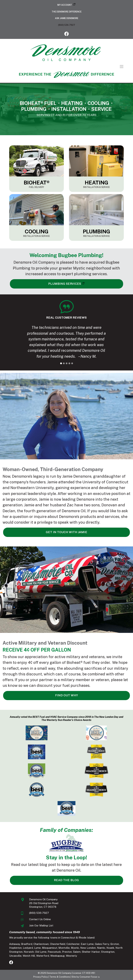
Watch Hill (29, 956)
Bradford (27, 944)
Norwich (29, 952)
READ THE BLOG (66, 880)
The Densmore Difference (67, 12)
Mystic (75, 948)
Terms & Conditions (60, 977)
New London (88, 948)
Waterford (43, 956)
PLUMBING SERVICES (65, 284)
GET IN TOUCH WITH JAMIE (66, 532)
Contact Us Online (40, 919)
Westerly (71, 956)
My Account (65, 5)
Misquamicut (50, 948)
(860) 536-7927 (67, 25)
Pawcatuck (54, 952)
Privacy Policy (41, 977)
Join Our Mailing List (41, 925)
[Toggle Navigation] (66, 67)
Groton (115, 944)
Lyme (37, 948)
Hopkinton (15, 948)
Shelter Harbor (91, 952)
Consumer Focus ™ (90, 977)
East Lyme (87, 944)
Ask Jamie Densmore (67, 18)
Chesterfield (58, 944)
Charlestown (41, 944)
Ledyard (28, 948)
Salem (77, 952)
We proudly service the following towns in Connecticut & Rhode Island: (52, 938)
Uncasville (15, 956)
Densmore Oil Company (59, 973)
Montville (64, 948)
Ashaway (15, 944)
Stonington (108, 952)
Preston (67, 952)
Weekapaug (57, 956)
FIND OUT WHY (67, 695)
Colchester (73, 944)
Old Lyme (41, 952)
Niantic (101, 948)
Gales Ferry (102, 944)
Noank (110, 948)
